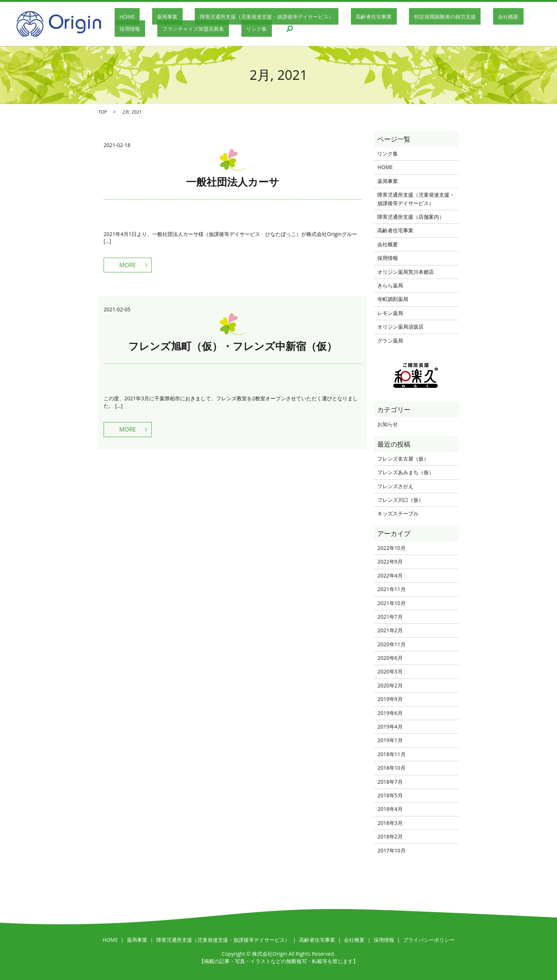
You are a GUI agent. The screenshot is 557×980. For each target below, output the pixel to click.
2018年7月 (390, 782)
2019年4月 (390, 727)
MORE (128, 265)
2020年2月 (390, 685)
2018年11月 (391, 754)
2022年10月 (391, 548)
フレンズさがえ (395, 486)
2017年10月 (391, 850)
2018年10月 (391, 768)
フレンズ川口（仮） (400, 500)
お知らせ (388, 424)
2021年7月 (390, 617)
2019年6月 (390, 713)
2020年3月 (390, 671)
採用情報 (487, 17)
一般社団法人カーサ (233, 182)
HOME (122, 17)
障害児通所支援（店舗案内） (411, 217)
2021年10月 (391, 603)
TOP (103, 112)
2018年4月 (390, 809)
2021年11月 (391, 589)
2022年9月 (390, 561)
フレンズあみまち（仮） (406, 472)
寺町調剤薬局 (393, 299)
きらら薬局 (390, 285)
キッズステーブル (398, 513)
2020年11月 (391, 644)
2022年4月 (390, 575)
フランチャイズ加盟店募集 (145, 29)
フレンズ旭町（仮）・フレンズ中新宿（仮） (233, 346)
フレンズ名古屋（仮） (403, 459)
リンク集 (199, 29)
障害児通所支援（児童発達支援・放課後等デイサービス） (242, 17)
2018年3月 (390, 823)
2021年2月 (390, 630)
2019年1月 (390, 740)
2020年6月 (390, 658)
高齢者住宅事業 (339, 17)
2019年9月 (390, 699)
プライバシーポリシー (429, 940)
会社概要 (454, 17)
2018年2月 (390, 836)
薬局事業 (152, 17)
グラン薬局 (390, 341)
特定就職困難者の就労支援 (400, 17)
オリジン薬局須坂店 (400, 327)
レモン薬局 (390, 313)
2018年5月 (390, 795)
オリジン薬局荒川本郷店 (406, 272)
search (227, 29)
